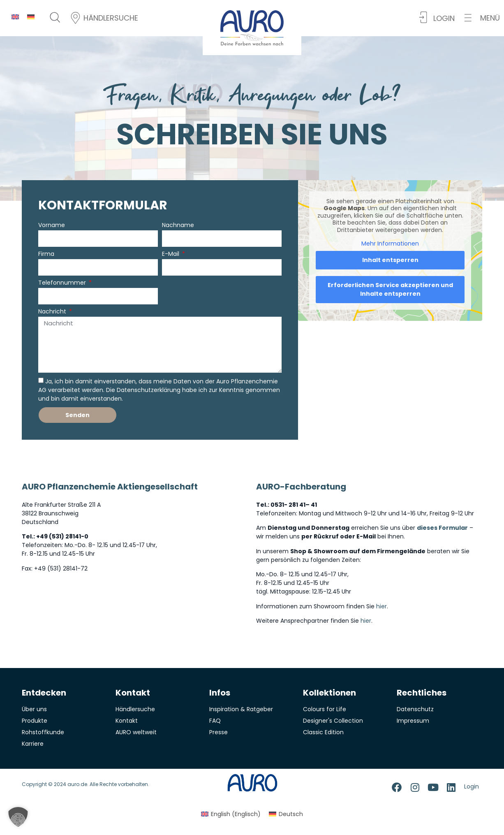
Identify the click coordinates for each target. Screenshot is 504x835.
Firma (46, 254)
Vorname (52, 226)
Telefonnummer (63, 283)
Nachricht (53, 312)
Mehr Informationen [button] (390, 244)
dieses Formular (442, 528)
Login (472, 786)
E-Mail (171, 254)
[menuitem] (15, 17)
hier (381, 606)
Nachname (178, 226)
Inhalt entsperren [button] (390, 260)
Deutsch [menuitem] (291, 814)
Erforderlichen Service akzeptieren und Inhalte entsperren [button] (390, 289)
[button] (482, 18)
